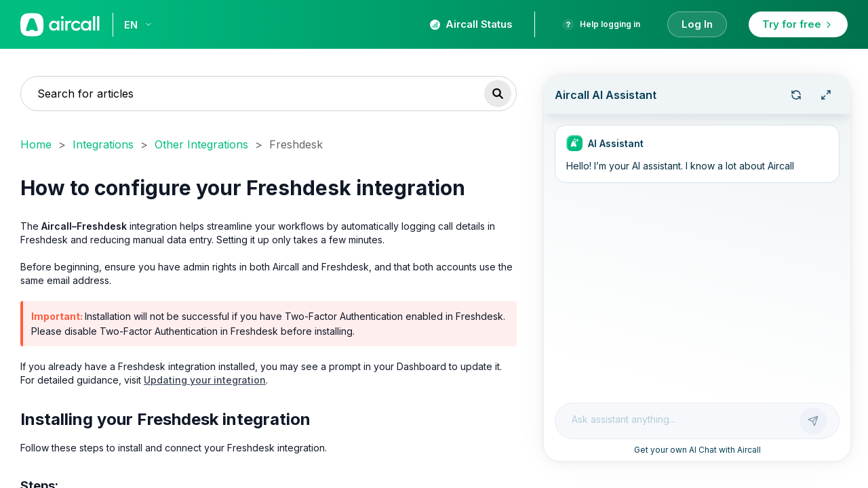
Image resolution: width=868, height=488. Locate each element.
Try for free (798, 24)
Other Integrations (201, 144)
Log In (697, 24)
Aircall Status (471, 24)
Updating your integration (205, 380)
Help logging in (601, 24)
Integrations (103, 144)
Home (36, 144)
